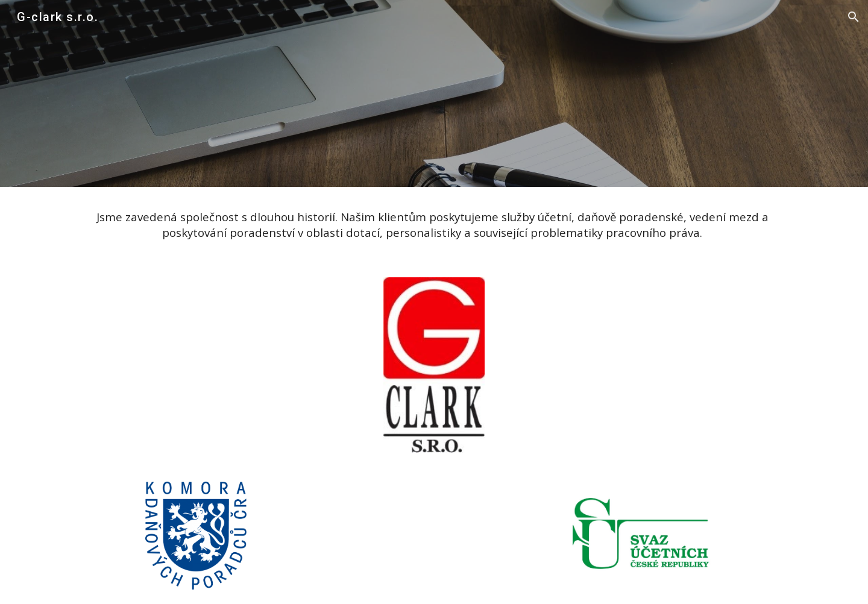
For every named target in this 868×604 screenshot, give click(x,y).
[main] (434, 225)
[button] (854, 17)
